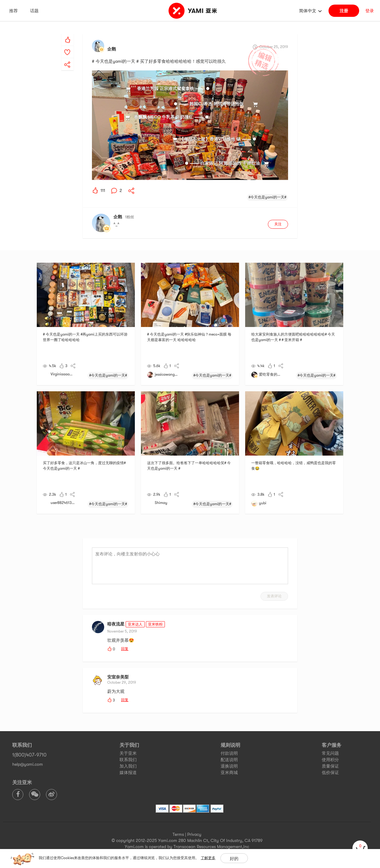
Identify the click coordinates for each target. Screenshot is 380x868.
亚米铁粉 (155, 624)
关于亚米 (128, 753)
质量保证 (330, 766)
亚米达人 (135, 624)
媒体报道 (128, 772)
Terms (178, 834)
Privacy (194, 834)
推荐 (13, 11)
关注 (278, 224)
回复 (125, 649)
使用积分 (330, 760)
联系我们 (128, 760)
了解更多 (208, 858)
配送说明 (229, 760)
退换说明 (229, 766)
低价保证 (330, 772)
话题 (34, 11)
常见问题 (330, 753)
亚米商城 (229, 772)
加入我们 (128, 766)
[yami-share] (67, 58)
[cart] (360, 848)
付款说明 (229, 753)
